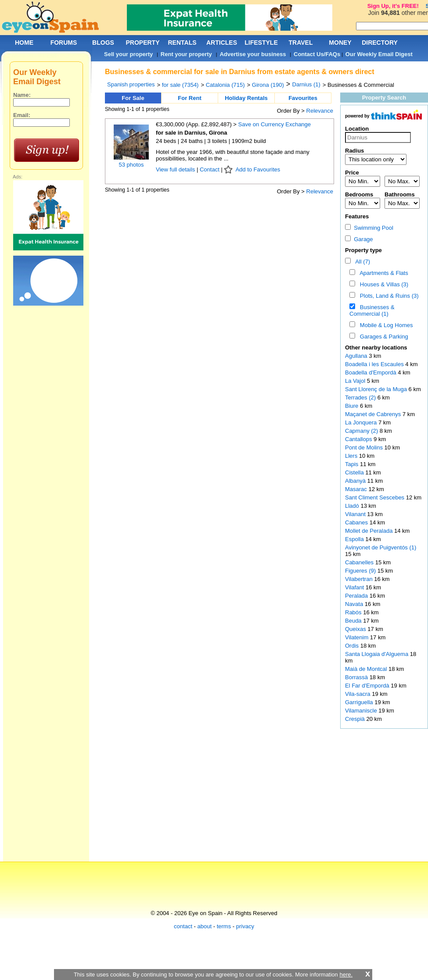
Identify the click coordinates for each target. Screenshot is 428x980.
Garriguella (360, 702)
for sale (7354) (180, 85)
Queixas (356, 629)
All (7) (361, 262)
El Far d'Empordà (368, 686)
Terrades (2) (360, 397)
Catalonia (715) (225, 85)
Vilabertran (360, 579)
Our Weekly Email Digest (379, 54)
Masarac (357, 489)
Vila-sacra (358, 694)
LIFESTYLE (261, 43)
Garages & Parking (383, 337)
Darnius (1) (306, 84)
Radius (354, 151)
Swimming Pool (369, 228)
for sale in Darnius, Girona (192, 133)
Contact (210, 169)
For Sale (133, 98)
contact (183, 926)
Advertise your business (253, 54)
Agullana (357, 356)
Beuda (354, 621)
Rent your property (186, 54)
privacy (245, 926)
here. (346, 975)
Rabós (354, 612)
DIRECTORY (380, 43)
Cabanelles (360, 562)
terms (224, 926)
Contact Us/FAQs (317, 54)
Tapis (352, 464)
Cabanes (357, 522)
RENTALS (182, 43)
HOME (24, 43)
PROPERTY (142, 43)
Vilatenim (358, 637)
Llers (352, 456)
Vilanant (356, 514)
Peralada (357, 596)
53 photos (131, 165)
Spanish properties (131, 84)
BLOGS (103, 43)
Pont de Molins (365, 447)
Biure (352, 406)
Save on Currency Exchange (275, 124)
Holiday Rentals (246, 98)
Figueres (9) (360, 571)
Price (352, 173)
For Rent (189, 98)
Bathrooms (400, 194)
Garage (359, 239)
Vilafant (355, 587)
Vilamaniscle (362, 711)
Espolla (355, 539)
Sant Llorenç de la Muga (377, 389)
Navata (355, 604)
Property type (363, 250)
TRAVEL (301, 43)
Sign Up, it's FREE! (393, 6)
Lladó (353, 506)
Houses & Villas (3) (383, 284)
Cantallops (359, 439)
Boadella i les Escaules (375, 364)
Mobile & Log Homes (385, 325)
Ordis (353, 646)
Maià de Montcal (367, 669)
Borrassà (357, 677)
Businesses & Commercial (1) (372, 310)
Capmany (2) (361, 431)
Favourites (303, 98)
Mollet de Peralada (370, 531)
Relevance (320, 111)
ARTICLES (222, 43)
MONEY (340, 43)
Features (357, 216)
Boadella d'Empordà (371, 372)
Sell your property (128, 54)
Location (357, 129)
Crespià (356, 719)
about (205, 926)
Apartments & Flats (383, 273)
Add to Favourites (258, 169)
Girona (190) (268, 85)
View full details (176, 169)
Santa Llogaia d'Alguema (378, 654)
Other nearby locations (376, 347)
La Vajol (356, 381)
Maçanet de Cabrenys (374, 414)
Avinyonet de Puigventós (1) (381, 547)
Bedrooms (359, 194)
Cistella (355, 472)
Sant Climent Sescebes (376, 497)
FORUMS (64, 43)
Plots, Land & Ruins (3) (388, 296)
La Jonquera (362, 422)
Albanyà (356, 481)
